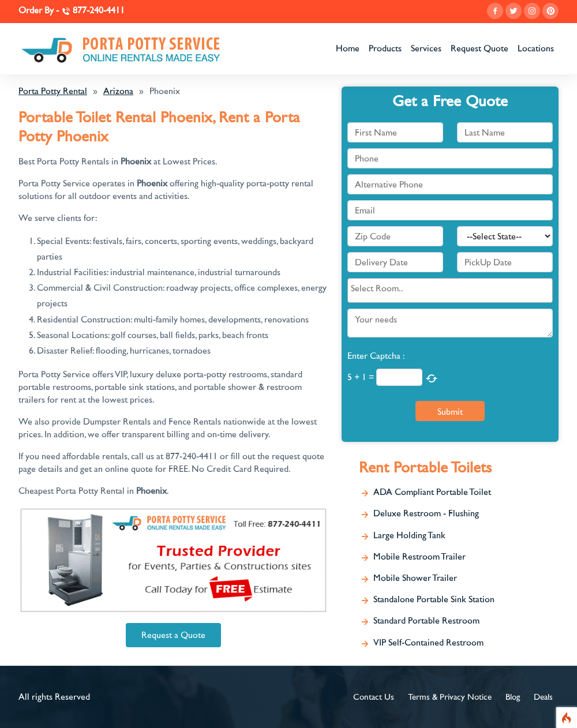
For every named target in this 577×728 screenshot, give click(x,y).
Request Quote (479, 48)
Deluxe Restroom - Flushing (426, 513)
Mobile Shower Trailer (415, 578)
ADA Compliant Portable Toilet (432, 492)
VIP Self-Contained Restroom (428, 643)
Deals (543, 697)
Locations (536, 48)
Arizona (118, 91)
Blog (513, 697)
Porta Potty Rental (53, 91)
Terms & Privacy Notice (450, 697)
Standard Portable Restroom (426, 621)
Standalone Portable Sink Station (434, 599)
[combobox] (450, 290)
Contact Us (374, 697)
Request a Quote (173, 635)
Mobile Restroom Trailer (419, 557)
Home (348, 48)
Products (385, 48)
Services (426, 48)
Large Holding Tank (409, 535)
